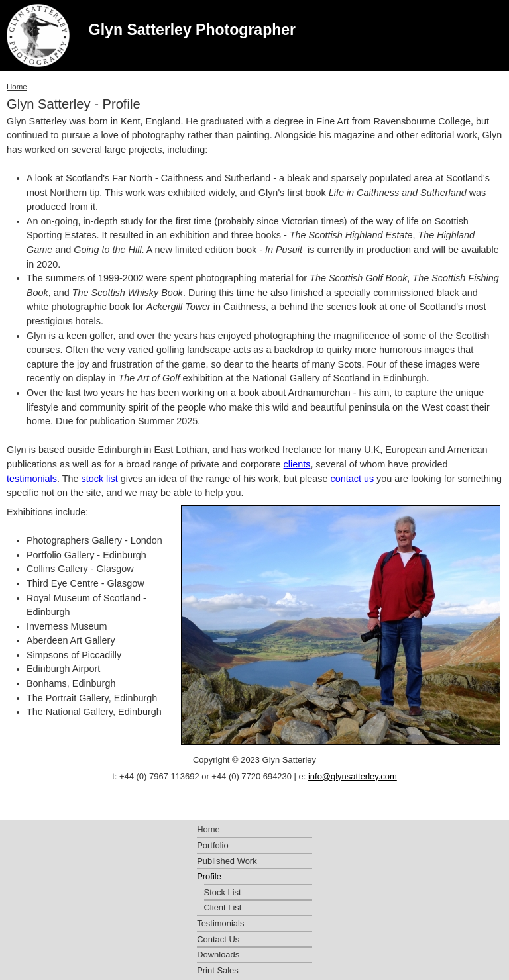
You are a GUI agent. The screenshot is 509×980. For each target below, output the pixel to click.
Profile (209, 876)
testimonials (32, 479)
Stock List (223, 892)
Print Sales (218, 970)
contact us (353, 479)
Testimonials (220, 923)
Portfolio (213, 845)
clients (297, 464)
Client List (223, 907)
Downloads (218, 955)
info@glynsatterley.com (353, 776)
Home (17, 87)
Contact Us (218, 939)
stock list (100, 479)
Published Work (227, 861)
